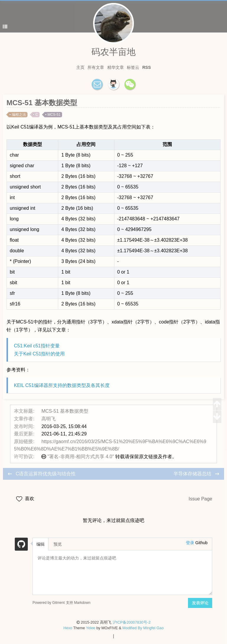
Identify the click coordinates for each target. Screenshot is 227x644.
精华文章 (116, 67)
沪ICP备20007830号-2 (132, 622)
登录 (190, 543)
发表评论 (200, 603)
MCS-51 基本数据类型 (65, 411)
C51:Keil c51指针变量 (37, 346)
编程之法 (19, 115)
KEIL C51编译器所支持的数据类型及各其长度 (62, 385)
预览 (58, 544)
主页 (80, 67)
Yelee (91, 628)
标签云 (133, 67)
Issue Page (200, 499)
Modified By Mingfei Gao (143, 628)
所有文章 (96, 67)
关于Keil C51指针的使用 (39, 354)
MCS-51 (54, 115)
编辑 (40, 544)
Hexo (68, 628)
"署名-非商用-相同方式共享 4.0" (81, 457)
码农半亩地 (113, 52)
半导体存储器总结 (193, 474)
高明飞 (48, 419)
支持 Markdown (78, 602)
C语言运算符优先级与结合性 (46, 474)
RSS (147, 67)
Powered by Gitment (49, 602)
